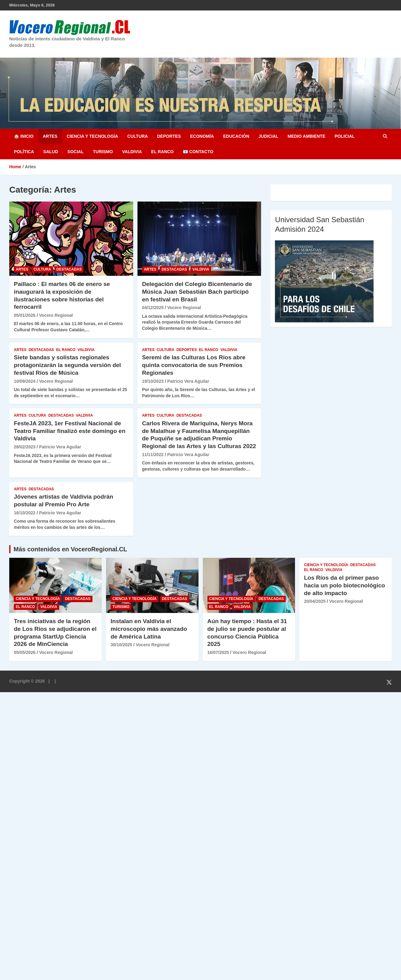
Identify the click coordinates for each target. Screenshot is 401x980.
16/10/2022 (25, 513)
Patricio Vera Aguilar (188, 381)
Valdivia (132, 152)
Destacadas (69, 269)
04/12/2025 (153, 308)
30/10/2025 (121, 645)
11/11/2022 (153, 455)
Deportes (169, 136)
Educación (236, 136)
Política (24, 152)
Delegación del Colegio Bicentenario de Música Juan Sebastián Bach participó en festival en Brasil (197, 292)
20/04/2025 (315, 601)
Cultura (138, 136)
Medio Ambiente (306, 136)
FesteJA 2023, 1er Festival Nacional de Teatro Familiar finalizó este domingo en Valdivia (70, 431)
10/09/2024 (25, 381)
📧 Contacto (198, 152)
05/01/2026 (25, 315)
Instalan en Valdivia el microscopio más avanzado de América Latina (149, 629)
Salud (51, 152)
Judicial (269, 136)
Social (76, 152)
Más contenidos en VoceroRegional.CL (70, 549)
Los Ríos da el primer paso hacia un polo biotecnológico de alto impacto (344, 585)
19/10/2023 (153, 381)
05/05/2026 (25, 652)
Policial (344, 136)
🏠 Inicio (24, 136)
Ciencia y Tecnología (92, 136)
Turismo (103, 152)
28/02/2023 (25, 447)
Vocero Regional (56, 315)
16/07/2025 (218, 652)
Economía (202, 136)
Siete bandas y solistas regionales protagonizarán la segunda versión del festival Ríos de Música (67, 365)
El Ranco (162, 152)
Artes (50, 136)
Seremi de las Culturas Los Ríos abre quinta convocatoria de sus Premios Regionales (194, 365)
